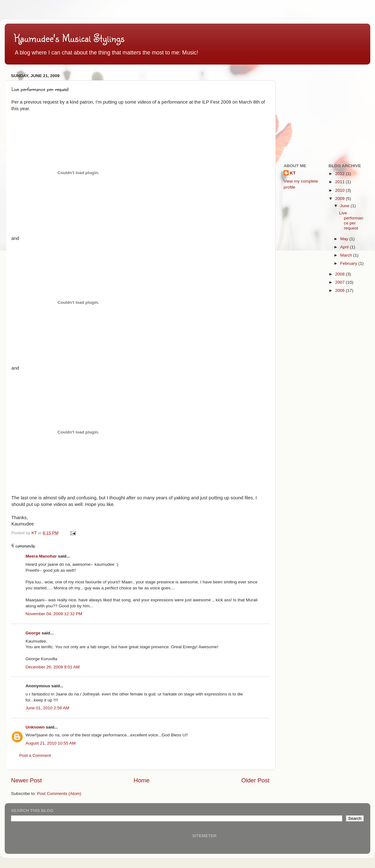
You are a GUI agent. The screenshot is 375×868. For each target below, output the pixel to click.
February (349, 263)
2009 (340, 199)
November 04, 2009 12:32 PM (54, 614)
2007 (340, 282)
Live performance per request (351, 221)
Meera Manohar (41, 556)
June (346, 206)
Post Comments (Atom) (59, 794)
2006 (340, 290)
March (347, 255)
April (345, 247)
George (33, 633)
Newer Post (26, 780)
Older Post (255, 780)
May (345, 239)
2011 (340, 182)
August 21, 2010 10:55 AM (51, 743)
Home (141, 780)
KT (293, 173)
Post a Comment (35, 755)
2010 (340, 190)
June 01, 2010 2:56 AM (47, 708)
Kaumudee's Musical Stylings (69, 38)
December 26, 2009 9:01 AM (53, 667)
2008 (340, 274)
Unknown (35, 727)
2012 (340, 174)
